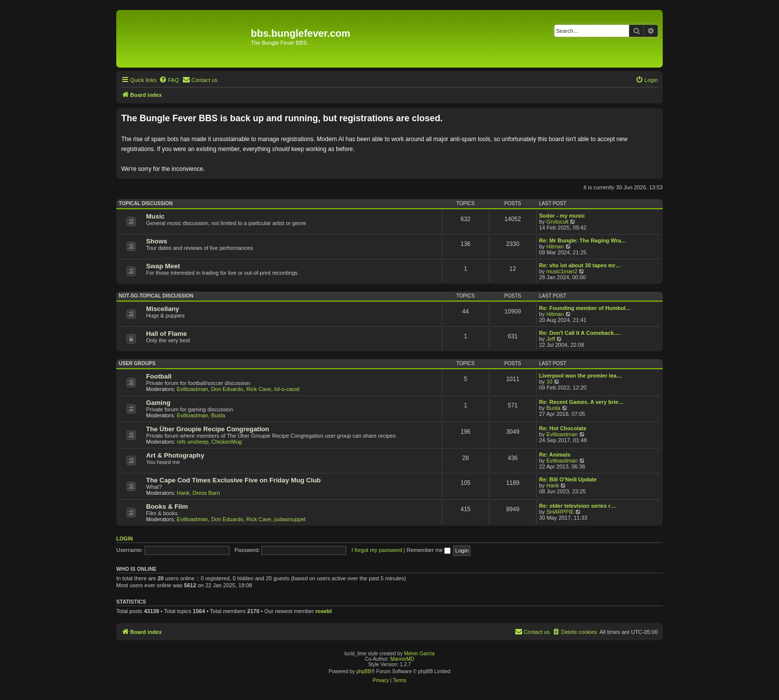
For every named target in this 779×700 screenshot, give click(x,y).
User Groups (137, 363)
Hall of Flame (166, 334)
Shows (157, 241)
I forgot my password (377, 550)
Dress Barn (206, 493)
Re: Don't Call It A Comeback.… (580, 333)
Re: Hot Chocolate (563, 428)
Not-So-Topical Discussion (156, 296)
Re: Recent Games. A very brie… (581, 402)
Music (155, 216)
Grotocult (558, 222)
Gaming (158, 403)
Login (124, 539)
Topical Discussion (146, 203)
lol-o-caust (287, 389)
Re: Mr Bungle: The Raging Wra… (583, 240)
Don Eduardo (227, 389)
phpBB (364, 671)
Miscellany (163, 309)
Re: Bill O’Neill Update (568, 479)
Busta (218, 415)
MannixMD (402, 659)
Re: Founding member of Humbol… (585, 308)
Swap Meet (163, 266)
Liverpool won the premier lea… (581, 376)
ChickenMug (227, 442)
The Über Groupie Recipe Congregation (208, 429)
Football (159, 376)
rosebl (324, 611)
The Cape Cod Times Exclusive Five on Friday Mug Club (234, 480)
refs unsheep (193, 442)
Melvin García (419, 654)
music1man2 (562, 271)
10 (549, 382)
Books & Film (167, 506)
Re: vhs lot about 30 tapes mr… (580, 265)
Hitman (555, 246)
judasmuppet (290, 519)
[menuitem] (169, 80)
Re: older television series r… (578, 506)
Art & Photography (175, 455)
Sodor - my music (562, 216)
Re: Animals (555, 455)
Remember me (428, 550)
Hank (183, 493)
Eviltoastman (193, 389)
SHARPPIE (560, 512)
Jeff (551, 339)
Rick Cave (259, 389)
